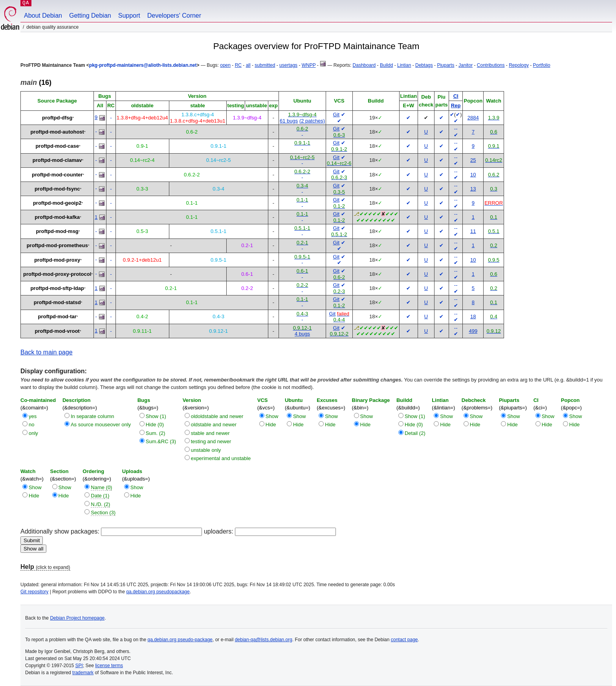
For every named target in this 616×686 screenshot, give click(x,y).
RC (238, 65)
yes (33, 416)
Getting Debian (90, 16)
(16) (36, 83)
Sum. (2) (156, 433)
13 (473, 189)
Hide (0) (155, 425)
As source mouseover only (101, 425)
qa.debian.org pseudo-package (180, 640)
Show (272, 416)
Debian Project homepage (77, 618)
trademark (83, 673)
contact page (404, 640)
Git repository (34, 592)
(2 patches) (312, 121)
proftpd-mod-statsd (57, 302)
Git (336, 115)
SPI (79, 666)
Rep (456, 105)
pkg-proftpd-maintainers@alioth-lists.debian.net (143, 65)
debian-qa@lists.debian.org (264, 640)
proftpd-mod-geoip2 (57, 203)
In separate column (93, 416)
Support (129, 16)
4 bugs (302, 334)
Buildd (386, 65)
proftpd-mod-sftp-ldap (57, 288)
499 (473, 331)
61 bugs (289, 121)
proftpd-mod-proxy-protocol (57, 274)
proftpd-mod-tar (57, 316)
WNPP (309, 65)
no (31, 425)
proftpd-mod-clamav (57, 160)
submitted (265, 65)
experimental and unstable (221, 458)
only (33, 433)
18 (473, 316)
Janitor (466, 65)
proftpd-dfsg (57, 118)
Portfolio (542, 65)
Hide (271, 425)
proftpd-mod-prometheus (57, 245)
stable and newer (210, 433)
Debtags (424, 65)
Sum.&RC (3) (161, 441)
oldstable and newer (214, 425)
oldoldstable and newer (217, 416)
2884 (473, 118)
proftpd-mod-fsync (57, 189)
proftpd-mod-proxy (57, 260)
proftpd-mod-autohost (57, 132)
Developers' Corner (174, 16)
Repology (519, 65)
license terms (109, 666)
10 (473, 175)
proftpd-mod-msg (57, 231)
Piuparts (445, 65)
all (248, 65)
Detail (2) (415, 433)
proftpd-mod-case (57, 146)
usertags (288, 65)
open (225, 65)
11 (473, 231)
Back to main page (47, 352)
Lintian (404, 65)
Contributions (491, 65)
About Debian (43, 16)
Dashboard (364, 65)
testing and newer (211, 441)
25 (473, 160)
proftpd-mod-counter (57, 175)
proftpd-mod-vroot (57, 331)
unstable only (206, 450)
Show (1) (156, 416)
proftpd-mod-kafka (57, 217)
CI (456, 96)
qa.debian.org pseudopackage (158, 592)
